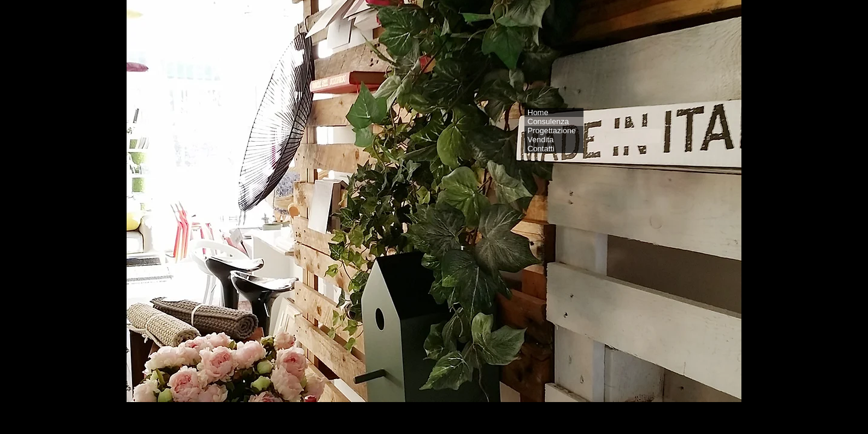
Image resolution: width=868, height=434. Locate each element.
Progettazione (552, 131)
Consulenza (548, 121)
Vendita (540, 140)
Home (538, 112)
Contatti (541, 149)
